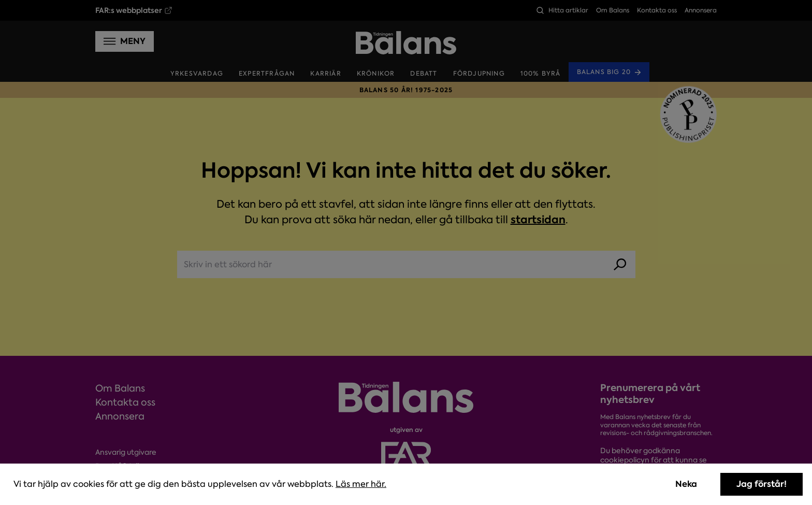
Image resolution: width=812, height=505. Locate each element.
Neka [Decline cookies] (686, 484)
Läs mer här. (361, 484)
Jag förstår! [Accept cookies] (762, 484)
